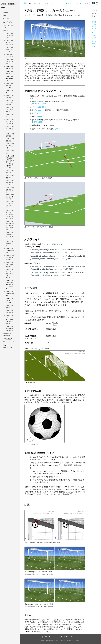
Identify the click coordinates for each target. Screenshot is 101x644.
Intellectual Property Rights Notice (53, 640)
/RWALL (38, 110)
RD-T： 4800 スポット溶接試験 (10, 265)
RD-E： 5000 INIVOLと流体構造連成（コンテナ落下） (10, 284)
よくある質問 (8, 339)
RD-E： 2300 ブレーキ (10, 172)
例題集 (6, 30)
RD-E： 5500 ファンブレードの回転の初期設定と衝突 (10, 320)
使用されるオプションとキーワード (94, 27)
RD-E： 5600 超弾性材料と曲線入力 (10, 328)
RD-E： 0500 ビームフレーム (10, 61)
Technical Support (73, 640)
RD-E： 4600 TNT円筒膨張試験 (10, 250)
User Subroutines (8, 346)
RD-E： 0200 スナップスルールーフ (10, 42)
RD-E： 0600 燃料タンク (10, 67)
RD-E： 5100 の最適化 (10, 294)
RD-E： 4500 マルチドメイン (10, 243)
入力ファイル (94, 37)
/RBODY (38, 113)
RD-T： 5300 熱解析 (10, 306)
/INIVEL (40, 116)
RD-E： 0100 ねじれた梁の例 (10, 35)
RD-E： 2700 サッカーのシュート (10, 197)
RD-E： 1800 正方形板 (10, 135)
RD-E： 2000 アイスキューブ (10, 146)
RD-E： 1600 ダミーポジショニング (10, 122)
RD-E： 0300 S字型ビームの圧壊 (10, 49)
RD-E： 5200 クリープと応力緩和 (10, 300)
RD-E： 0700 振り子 (10, 72)
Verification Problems (7, 335)
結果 (93, 47)
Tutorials (6, 19)
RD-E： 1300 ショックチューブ (10, 110)
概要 (5, 16)
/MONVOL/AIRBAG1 (39, 104)
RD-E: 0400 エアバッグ (9, 55)
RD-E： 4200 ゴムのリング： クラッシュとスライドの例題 (10, 215)
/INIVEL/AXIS (37, 122)
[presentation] (56, 324)
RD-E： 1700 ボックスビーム (10, 129)
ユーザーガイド (8, 22)
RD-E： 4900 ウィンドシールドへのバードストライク (10, 274)
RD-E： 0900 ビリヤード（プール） (10, 86)
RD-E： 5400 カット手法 (10, 311)
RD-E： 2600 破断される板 (10, 190)
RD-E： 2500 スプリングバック (10, 183)
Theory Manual (9, 342)
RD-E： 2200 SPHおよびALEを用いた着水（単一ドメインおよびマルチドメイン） (10, 162)
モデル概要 (94, 42)
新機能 (6, 13)
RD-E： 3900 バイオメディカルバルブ (10, 205)
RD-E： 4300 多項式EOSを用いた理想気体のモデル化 (10, 225)
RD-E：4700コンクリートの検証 (10, 258)
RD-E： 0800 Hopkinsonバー (10, 78)
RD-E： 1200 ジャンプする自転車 (10, 103)
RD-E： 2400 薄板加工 (10, 177)
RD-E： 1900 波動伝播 (10, 140)
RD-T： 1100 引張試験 (10, 97)
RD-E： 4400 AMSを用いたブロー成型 (10, 235)
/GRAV (58, 129)
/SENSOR (42, 107)
